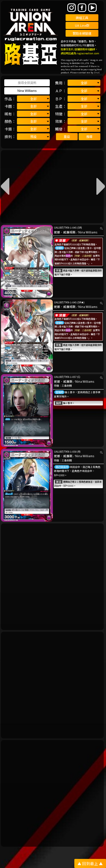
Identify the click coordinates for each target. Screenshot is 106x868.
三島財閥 (67, 386)
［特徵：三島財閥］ (83, 256)
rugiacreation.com (88, 53)
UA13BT (59, 228)
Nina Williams (88, 232)
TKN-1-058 (70, 452)
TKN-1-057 (70, 377)
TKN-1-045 (70, 228)
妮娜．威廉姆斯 (65, 232)
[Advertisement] (53, 577)
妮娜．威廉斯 (63, 381)
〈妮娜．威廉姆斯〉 (80, 240)
